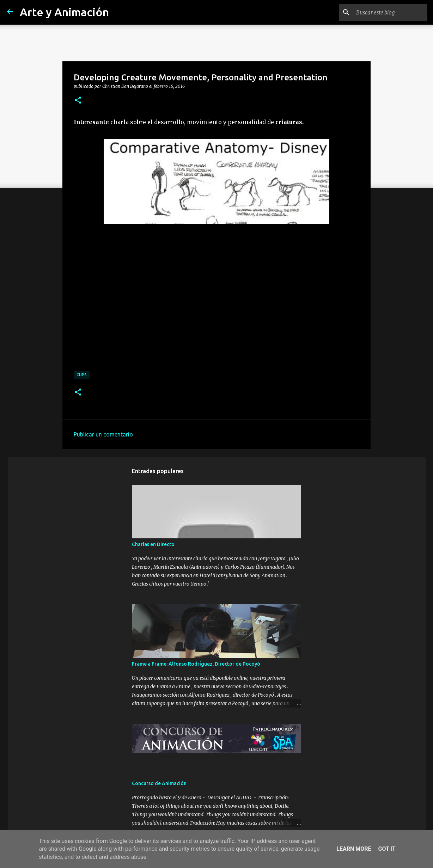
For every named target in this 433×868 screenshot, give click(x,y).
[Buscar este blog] (390, 12)
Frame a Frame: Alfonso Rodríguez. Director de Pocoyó (196, 664)
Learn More (354, 849)
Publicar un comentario (103, 434)
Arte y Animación (64, 12)
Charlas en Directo (153, 544)
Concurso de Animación (159, 783)
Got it (387, 849)
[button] (78, 100)
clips (82, 375)
